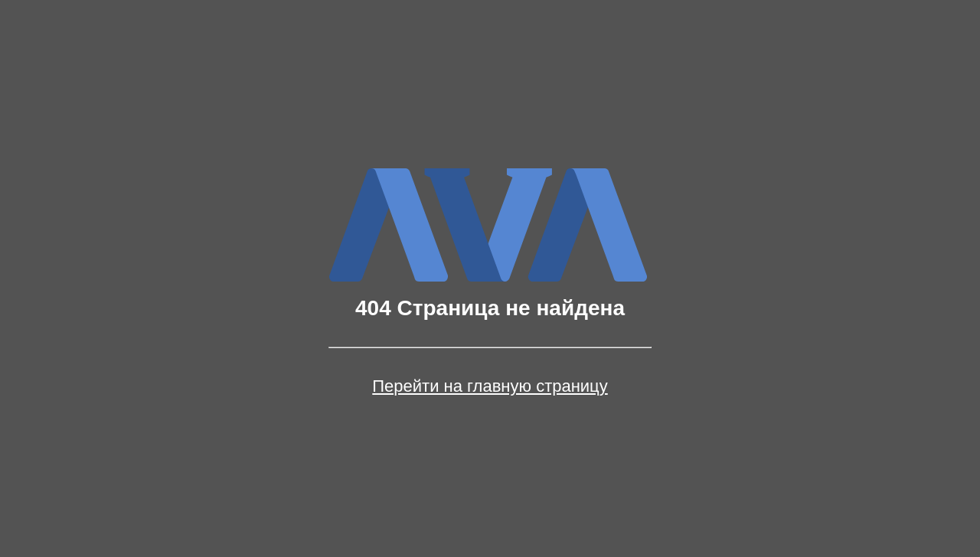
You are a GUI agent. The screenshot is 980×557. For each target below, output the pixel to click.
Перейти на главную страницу (490, 386)
